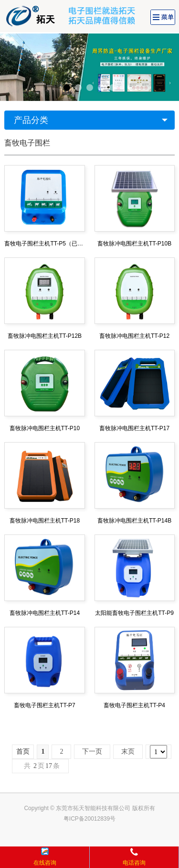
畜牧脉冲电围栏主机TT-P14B (134, 521)
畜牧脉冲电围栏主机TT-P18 (45, 521)
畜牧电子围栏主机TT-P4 (134, 705)
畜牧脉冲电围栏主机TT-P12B (45, 336)
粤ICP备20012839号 (89, 819)
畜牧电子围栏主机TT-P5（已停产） (44, 244)
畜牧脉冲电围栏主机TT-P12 (134, 336)
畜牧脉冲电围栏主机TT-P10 (45, 428)
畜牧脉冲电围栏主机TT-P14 (45, 613)
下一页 (92, 751)
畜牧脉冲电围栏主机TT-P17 (134, 428)
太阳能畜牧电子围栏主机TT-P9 (134, 613)
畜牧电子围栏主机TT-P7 (45, 705)
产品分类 (31, 120)
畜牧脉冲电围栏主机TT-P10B (134, 244)
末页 (128, 751)
